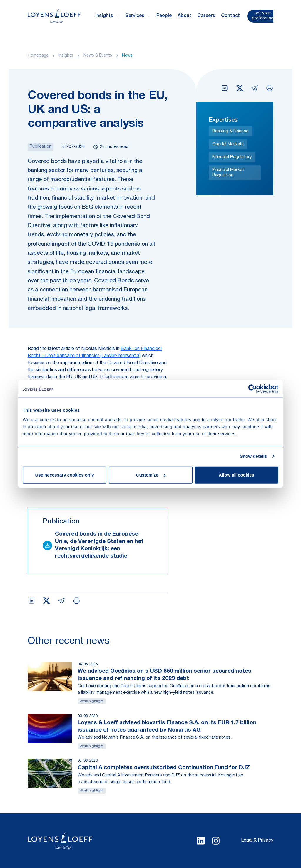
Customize (151, 475)
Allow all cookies (236, 475)
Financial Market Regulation (228, 173)
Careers (206, 16)
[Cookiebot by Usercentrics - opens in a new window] (253, 389)
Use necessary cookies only (64, 475)
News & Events (98, 56)
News (127, 56)
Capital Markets (228, 144)
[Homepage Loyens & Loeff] (54, 16)
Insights (66, 56)
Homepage (38, 56)
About (184, 16)
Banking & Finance (230, 131)
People (164, 16)
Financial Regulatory (232, 157)
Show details (254, 456)
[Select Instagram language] (216, 841)
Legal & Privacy (257, 841)
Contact (230, 16)
